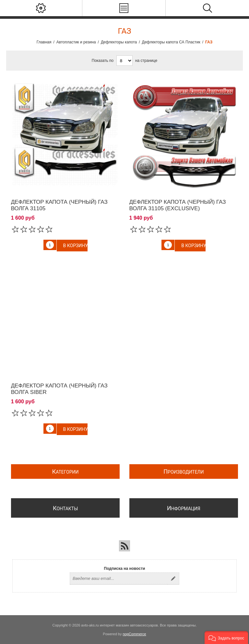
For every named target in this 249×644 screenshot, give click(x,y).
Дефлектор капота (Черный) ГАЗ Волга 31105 (59, 205)
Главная (44, 42)
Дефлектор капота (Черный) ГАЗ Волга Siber (59, 389)
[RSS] (124, 546)
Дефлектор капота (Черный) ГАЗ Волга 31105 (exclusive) (178, 205)
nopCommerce (135, 634)
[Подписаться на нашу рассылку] (119, 579)
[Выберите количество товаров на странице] (124, 61)
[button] (226, 638)
